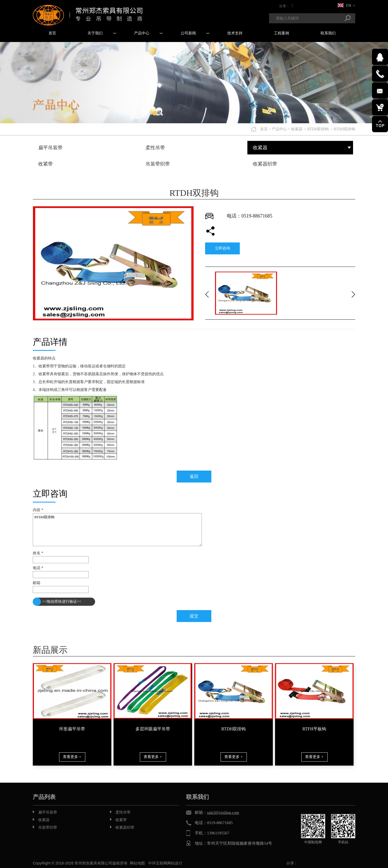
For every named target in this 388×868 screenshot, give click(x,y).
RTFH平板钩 (314, 729)
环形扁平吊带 (72, 729)
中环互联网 (158, 863)
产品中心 (279, 129)
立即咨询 (222, 248)
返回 (194, 476)
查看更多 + (72, 757)
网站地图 (137, 863)
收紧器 (297, 129)
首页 (264, 129)
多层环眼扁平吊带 (153, 729)
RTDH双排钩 (318, 129)
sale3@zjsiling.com (223, 812)
